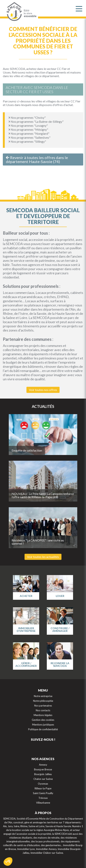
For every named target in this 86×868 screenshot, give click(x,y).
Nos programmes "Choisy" (27, 118)
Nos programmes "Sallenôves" (29, 137)
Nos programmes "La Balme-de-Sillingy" (36, 121)
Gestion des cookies (43, 720)
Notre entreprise (43, 696)
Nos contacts (43, 710)
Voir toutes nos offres (43, 390)
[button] (8, 862)
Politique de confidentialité (43, 729)
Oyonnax (43, 784)
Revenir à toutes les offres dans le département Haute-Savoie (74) (37, 159)
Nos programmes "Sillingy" (27, 141)
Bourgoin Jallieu (43, 774)
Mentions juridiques (43, 725)
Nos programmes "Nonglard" (29, 133)
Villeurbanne (43, 803)
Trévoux (43, 798)
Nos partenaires (43, 706)
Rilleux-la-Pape (43, 788)
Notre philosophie (43, 701)
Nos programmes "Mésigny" (28, 129)
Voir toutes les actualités (43, 557)
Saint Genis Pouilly (43, 793)
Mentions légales (43, 715)
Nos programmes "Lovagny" (28, 125)
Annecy (43, 765)
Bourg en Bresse (43, 769)
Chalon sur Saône (43, 779)
